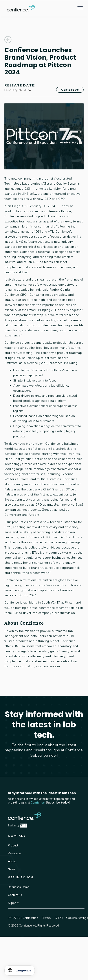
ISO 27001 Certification (23, 918)
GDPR (59, 918)
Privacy (46, 918)
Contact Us (70, 90)
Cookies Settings (77, 918)
